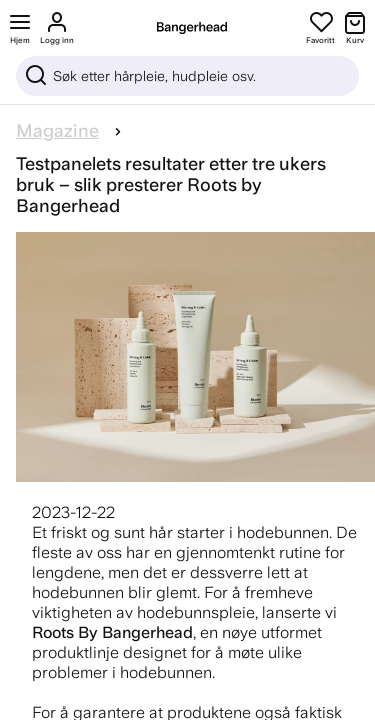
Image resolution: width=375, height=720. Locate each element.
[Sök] (187, 76)
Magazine (57, 131)
